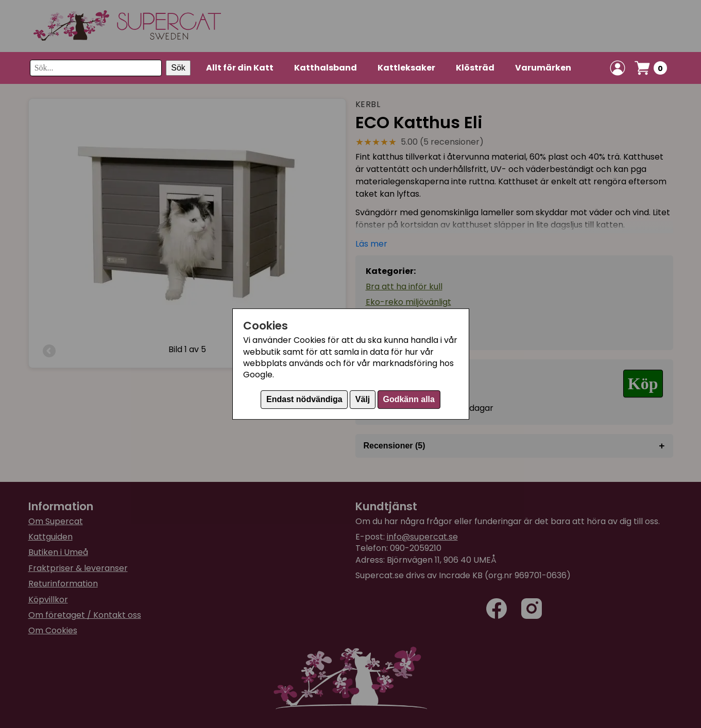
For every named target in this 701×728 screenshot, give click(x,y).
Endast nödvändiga (304, 399)
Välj (363, 399)
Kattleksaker (406, 68)
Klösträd (475, 68)
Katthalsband (326, 68)
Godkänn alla (408, 399)
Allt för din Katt (240, 68)
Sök (178, 68)
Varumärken (543, 68)
